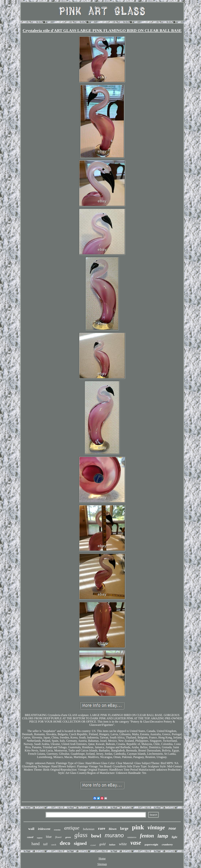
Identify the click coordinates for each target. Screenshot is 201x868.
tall (45, 844)
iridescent (44, 829)
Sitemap (102, 864)
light (174, 837)
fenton (147, 836)
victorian (57, 830)
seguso (40, 838)
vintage (156, 827)
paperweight (152, 845)
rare (102, 828)
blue (49, 837)
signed (80, 843)
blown (113, 829)
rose (172, 828)
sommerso (132, 837)
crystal (93, 845)
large (124, 828)
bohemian (89, 829)
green (68, 837)
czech (54, 845)
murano (114, 835)
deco (65, 843)
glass (81, 835)
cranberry (167, 845)
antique (72, 828)
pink (138, 827)
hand (36, 844)
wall (31, 829)
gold (102, 844)
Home (102, 859)
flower (58, 837)
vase (136, 843)
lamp (163, 836)
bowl (96, 836)
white (123, 844)
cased (30, 837)
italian (112, 845)
